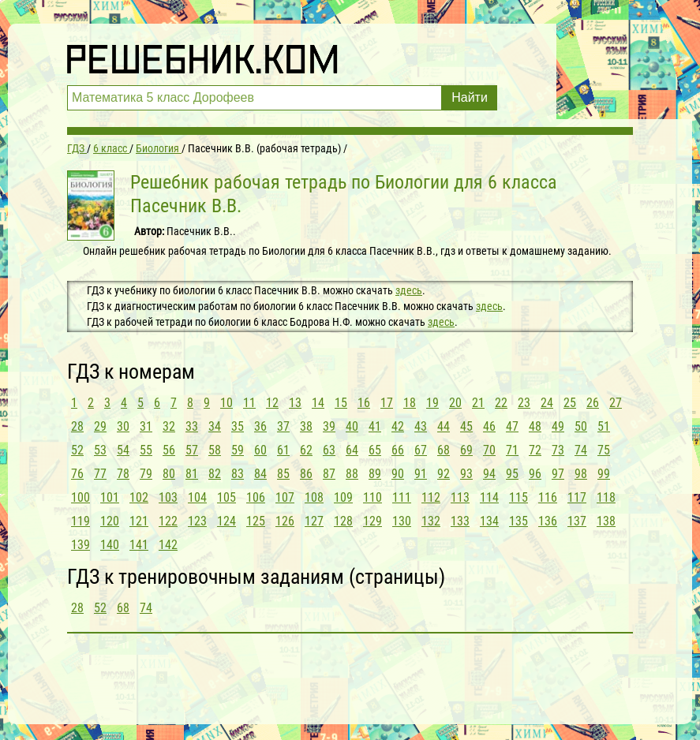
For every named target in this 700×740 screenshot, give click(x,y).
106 (256, 497)
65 (375, 450)
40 (352, 426)
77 (100, 474)
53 (100, 450)
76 (77, 474)
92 (444, 474)
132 (431, 521)
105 (226, 497)
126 (285, 521)
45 (466, 426)
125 (256, 521)
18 (410, 403)
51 (604, 426)
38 (306, 426)
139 (80, 545)
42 (398, 426)
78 (123, 474)
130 (402, 521)
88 (352, 474)
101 (110, 497)
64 (352, 450)
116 (548, 497)
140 (110, 545)
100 (80, 497)
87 (329, 474)
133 (460, 521)
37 (283, 426)
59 (238, 450)
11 (249, 403)
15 (341, 403)
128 (343, 521)
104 (197, 497)
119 (80, 521)
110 (372, 497)
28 (77, 426)
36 (260, 426)
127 (314, 521)
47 (512, 426)
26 (593, 403)
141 (139, 545)
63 (329, 450)
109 (343, 497)
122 (168, 521)
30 (123, 426)
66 (398, 450)
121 (139, 521)
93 (466, 474)
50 (581, 426)
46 (489, 426)
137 (577, 521)
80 (169, 474)
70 (489, 450)
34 (215, 426)
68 (444, 450)
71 (512, 450)
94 (489, 474)
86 (306, 474)
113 (460, 497)
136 (548, 521)
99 (604, 474)
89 (375, 474)
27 (616, 403)
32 (169, 426)
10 (226, 403)
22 (501, 403)
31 (146, 426)
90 (398, 474)
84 (260, 474)
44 (444, 426)
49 (558, 426)
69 (466, 450)
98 (581, 474)
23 (524, 403)
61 (283, 450)
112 (431, 497)
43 (421, 426)
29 (100, 426)
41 (375, 426)
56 (169, 450)
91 (421, 474)
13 (295, 403)
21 (478, 403)
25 (570, 403)
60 (260, 450)
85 (283, 474)
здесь (409, 290)
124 (226, 521)
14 (318, 403)
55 (146, 450)
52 (77, 450)
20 (455, 403)
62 (306, 450)
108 (314, 497)
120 (110, 521)
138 (606, 521)
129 (372, 521)
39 (329, 426)
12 (272, 403)
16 (364, 403)
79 (146, 474)
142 (168, 545)
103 (168, 497)
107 (285, 497)
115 (518, 497)
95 (512, 474)
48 (535, 426)
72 (535, 450)
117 (577, 497)
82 (215, 474)
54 (123, 450)
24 (547, 403)
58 (215, 450)
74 (581, 450)
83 (238, 474)
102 (139, 497)
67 (421, 450)
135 (518, 521)
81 (192, 474)
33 (192, 426)
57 (192, 450)
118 (606, 497)
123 (197, 521)
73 (558, 450)
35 (238, 426)
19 (432, 403)
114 (489, 497)
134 (489, 521)
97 (558, 474)
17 (387, 403)
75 (604, 450)
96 (535, 474)
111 (402, 497)
